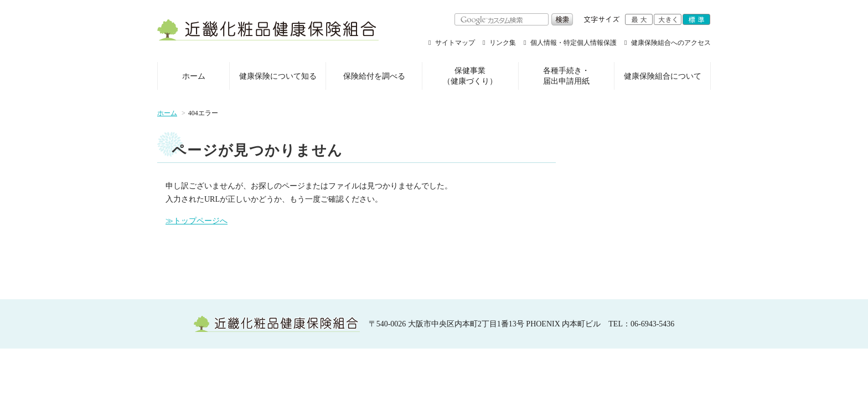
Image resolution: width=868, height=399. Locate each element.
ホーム (194, 76)
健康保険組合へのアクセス (671, 43)
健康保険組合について (663, 76)
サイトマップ (455, 43)
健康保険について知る (278, 76)
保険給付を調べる (374, 76)
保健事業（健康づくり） (470, 76)
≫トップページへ (197, 221)
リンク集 (503, 43)
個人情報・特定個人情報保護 (573, 43)
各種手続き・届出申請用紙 (566, 76)
